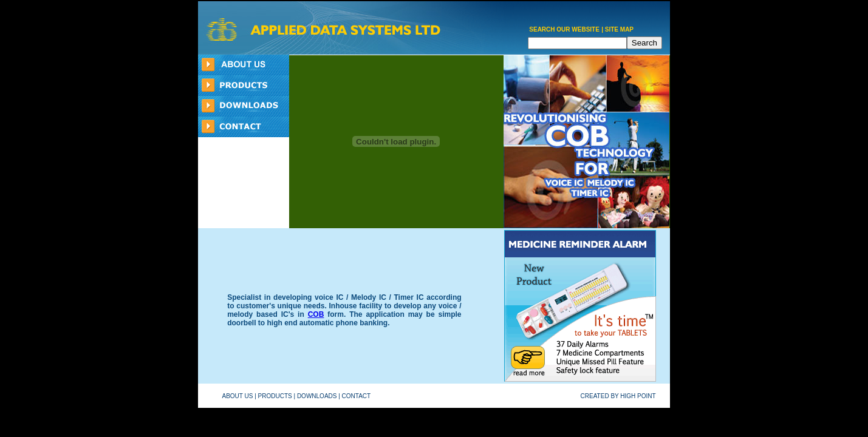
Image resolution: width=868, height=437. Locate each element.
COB (316, 314)
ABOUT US (238, 396)
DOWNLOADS (317, 396)
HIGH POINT (638, 396)
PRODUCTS (275, 396)
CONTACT (356, 396)
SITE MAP (619, 29)
